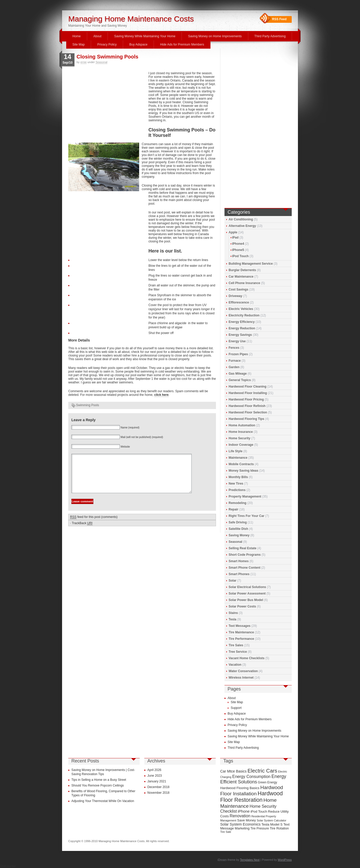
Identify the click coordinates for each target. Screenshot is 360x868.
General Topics (240, 380)
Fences (234, 348)
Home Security (239, 438)
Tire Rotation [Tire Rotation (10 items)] (279, 828)
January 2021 (157, 781)
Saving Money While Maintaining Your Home (145, 36)
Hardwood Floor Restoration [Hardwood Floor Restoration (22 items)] (251, 797)
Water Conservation (243, 671)
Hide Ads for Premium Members (182, 44)
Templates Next (250, 860)
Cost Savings (238, 290)
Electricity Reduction (244, 315)
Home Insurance (241, 432)
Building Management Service (251, 264)
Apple (233, 232)
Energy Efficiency (242, 322)
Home (77, 36)
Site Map (78, 44)
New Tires (236, 484)
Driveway (235, 296)
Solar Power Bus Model (246, 600)
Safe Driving (238, 522)
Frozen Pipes (238, 354)
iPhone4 (238, 244)
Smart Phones (239, 574)
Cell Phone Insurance (244, 283)
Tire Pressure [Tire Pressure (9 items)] (260, 828)
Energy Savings (240, 335)
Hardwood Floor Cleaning (248, 387)
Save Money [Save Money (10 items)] (246, 820)
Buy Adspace (138, 44)
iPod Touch (240, 256)
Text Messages (240, 626)
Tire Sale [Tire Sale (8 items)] (226, 832)
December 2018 (158, 787)
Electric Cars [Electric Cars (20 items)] (262, 771)
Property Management (245, 496)
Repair (233, 509)
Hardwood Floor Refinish (247, 406)
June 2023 (155, 776)
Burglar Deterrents (242, 270)
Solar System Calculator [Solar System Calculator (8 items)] (272, 820)
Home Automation (242, 425)
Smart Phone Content (245, 568)
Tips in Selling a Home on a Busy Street (99, 780)
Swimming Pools (88, 405)
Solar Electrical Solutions (247, 587)
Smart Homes (239, 561)
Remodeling (238, 503)
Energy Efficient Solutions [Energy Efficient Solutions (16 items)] (253, 779)
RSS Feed (279, 19)
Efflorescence (239, 302)
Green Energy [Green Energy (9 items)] (267, 782)
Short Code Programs (245, 555)
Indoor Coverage (241, 445)
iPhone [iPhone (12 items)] (244, 811)
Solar (233, 581)
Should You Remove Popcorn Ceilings (98, 785)
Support (236, 708)
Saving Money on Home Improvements (215, 36)
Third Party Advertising (270, 36)
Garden (234, 367)
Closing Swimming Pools (107, 57)
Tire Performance (241, 639)
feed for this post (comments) (94, 525)
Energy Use (237, 341)
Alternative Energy (242, 226)
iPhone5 (238, 250)
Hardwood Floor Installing (248, 393)
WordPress (285, 860)
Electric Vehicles (241, 309)
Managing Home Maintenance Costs (131, 19)
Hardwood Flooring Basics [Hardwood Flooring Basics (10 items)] (240, 788)
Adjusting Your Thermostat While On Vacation (103, 801)
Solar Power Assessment (247, 593)
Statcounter (8, 866)
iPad (235, 238)
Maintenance (238, 458)
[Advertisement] (107, 106)
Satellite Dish (238, 529)
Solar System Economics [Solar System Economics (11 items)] (240, 824)
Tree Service (238, 652)
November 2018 (158, 793)
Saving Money (239, 535)
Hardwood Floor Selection (248, 412)
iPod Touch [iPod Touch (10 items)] (259, 811)
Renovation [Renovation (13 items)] (240, 816)
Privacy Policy (107, 44)
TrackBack (82, 531)
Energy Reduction (242, 328)
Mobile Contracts (241, 464)
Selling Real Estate (242, 548)
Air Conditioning (241, 219)
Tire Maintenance (241, 632)
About (97, 36)
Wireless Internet (241, 678)
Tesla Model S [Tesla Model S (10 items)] (272, 824)
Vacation (235, 665)
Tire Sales (236, 645)
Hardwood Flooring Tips (246, 419)
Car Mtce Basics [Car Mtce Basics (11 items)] (233, 771)
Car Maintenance (241, 277)
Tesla (233, 619)
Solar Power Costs (242, 606)
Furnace (235, 361)
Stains (233, 613)
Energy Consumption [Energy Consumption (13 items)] (251, 777)
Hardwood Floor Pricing (246, 399)
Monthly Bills (238, 477)
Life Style (235, 451)
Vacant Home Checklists (247, 658)
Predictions (237, 490)
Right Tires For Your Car (246, 516)
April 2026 (154, 770)
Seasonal (101, 62)
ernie (84, 62)
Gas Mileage (238, 374)
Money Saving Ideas (243, 471)
